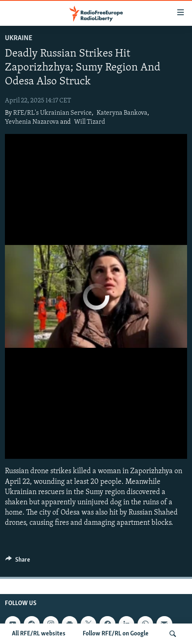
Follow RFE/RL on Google (116, 634)
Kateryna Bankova (122, 113)
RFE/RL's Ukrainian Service (52, 113)
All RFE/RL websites (39, 634)
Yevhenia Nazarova (32, 122)
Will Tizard (90, 122)
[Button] (18, 562)
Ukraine (19, 38)
